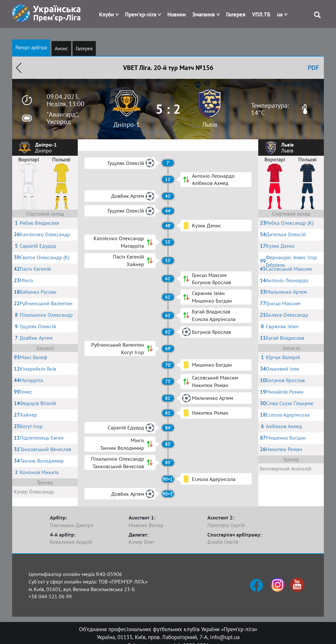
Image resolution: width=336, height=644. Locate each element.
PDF (313, 68)
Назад (19, 68)
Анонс (61, 48)
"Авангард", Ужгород (63, 118)
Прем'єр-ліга (141, 14)
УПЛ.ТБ (261, 14)
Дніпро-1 (127, 125)
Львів (210, 125)
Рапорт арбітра (31, 47)
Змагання (204, 14)
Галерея (236, 14)
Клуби (106, 14)
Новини (177, 14)
